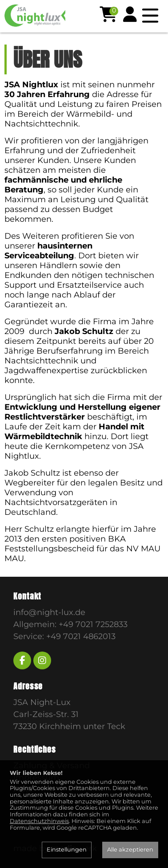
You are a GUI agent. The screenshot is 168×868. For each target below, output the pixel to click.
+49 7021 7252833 (93, 624)
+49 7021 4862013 (81, 636)
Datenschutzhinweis (39, 821)
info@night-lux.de (49, 612)
